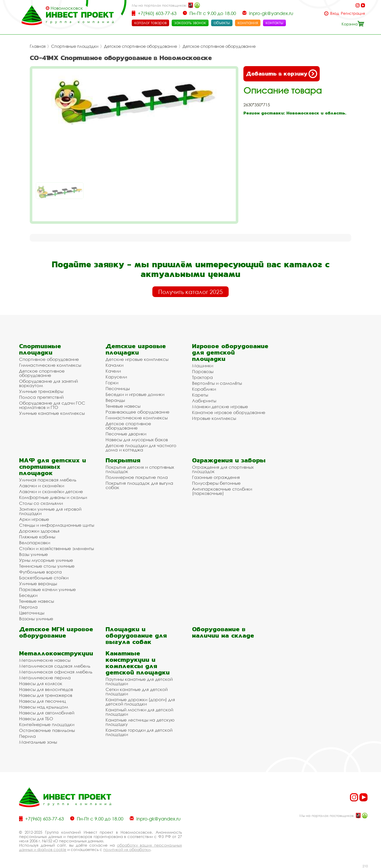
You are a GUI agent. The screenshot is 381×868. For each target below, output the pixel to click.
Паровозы (203, 371)
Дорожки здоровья (39, 531)
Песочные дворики (126, 434)
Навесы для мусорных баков (137, 440)
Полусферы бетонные (216, 483)
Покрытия (123, 460)
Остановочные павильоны (47, 730)
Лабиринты (204, 401)
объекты (222, 23)
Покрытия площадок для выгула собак (139, 485)
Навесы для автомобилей (47, 713)
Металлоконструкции (56, 653)
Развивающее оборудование (137, 412)
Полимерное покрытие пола (137, 477)
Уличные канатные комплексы (52, 413)
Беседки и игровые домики (135, 394)
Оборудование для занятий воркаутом (48, 383)
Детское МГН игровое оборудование (56, 632)
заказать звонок (190, 23)
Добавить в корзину (282, 74)
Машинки (203, 366)
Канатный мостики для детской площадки (139, 712)
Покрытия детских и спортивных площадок (140, 469)
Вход (335, 13)
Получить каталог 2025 (190, 292)
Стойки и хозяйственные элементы (56, 548)
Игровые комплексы (214, 418)
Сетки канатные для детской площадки (137, 692)
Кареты (200, 395)
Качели (113, 371)
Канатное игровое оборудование (229, 412)
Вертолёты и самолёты (217, 383)
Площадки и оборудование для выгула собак (136, 635)
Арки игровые (34, 519)
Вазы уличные (33, 554)
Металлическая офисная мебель (56, 672)
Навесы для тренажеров (46, 695)
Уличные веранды (38, 584)
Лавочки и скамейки (42, 486)
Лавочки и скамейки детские (51, 491)
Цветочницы (32, 613)
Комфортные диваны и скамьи (53, 497)
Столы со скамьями (41, 503)
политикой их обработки (127, 849)
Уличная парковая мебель (48, 480)
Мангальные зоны (38, 742)
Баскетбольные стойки (44, 578)
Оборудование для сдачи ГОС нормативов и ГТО (52, 405)
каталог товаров (150, 23)
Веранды (115, 400)
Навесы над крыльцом (44, 707)
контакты (274, 23)
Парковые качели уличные (47, 589)
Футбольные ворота (40, 572)
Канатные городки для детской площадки (139, 732)
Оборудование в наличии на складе (223, 632)
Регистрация (353, 13)
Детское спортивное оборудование (141, 46)
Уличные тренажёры (41, 391)
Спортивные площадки (75, 46)
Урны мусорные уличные (46, 560)
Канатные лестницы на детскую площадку (140, 722)
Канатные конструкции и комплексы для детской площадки (138, 663)
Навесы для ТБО (36, 719)
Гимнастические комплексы (50, 365)
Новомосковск (67, 8)
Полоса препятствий (41, 397)
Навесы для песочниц (42, 701)
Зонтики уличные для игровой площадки (50, 511)
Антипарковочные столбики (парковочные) (222, 491)
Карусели (116, 377)
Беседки (28, 595)
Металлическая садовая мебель (55, 666)
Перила (27, 736)
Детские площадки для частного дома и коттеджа (141, 448)
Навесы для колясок (41, 683)
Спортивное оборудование (49, 359)
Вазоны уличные (36, 619)
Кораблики (204, 389)
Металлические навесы (45, 660)
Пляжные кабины (37, 537)
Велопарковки (35, 543)
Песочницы (118, 388)
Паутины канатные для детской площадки (139, 681)
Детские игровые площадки (136, 349)
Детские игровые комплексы (137, 359)
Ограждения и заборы (229, 460)
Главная (38, 46)
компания (248, 23)
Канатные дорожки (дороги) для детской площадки (140, 702)
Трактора (202, 377)
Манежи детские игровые (220, 407)
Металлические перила (45, 678)
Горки (112, 383)
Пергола (28, 607)
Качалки (114, 365)
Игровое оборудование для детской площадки (230, 352)
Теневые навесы (123, 406)
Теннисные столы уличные (47, 566)
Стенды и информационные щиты (57, 525)
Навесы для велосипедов (46, 689)
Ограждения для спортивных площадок (223, 469)
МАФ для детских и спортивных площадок (53, 467)
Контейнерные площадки (47, 724)
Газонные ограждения (216, 477)
